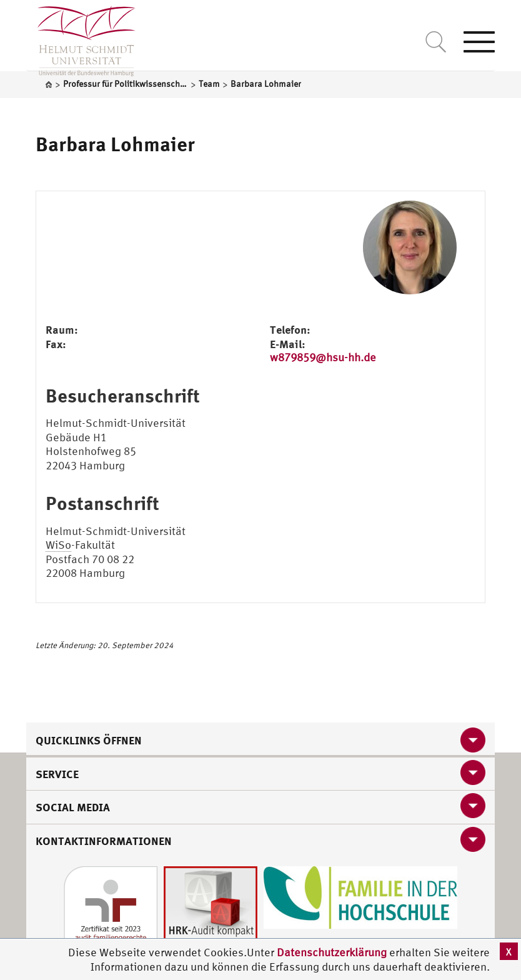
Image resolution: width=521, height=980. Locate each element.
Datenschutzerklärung (332, 952)
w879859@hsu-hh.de (323, 357)
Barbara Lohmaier (115, 144)
